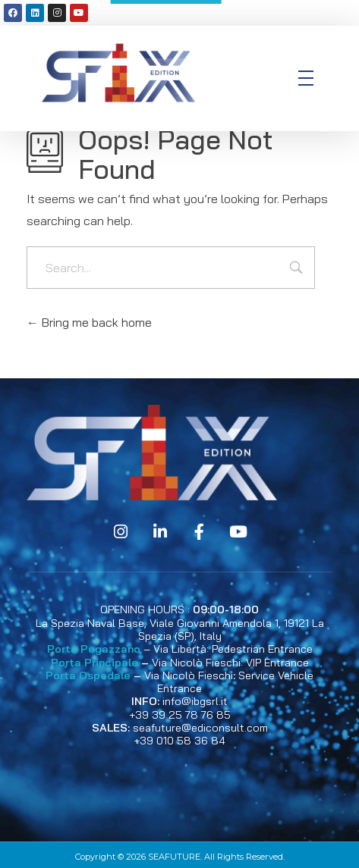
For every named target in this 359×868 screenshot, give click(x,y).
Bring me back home (89, 322)
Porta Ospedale (88, 675)
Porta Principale (94, 663)
